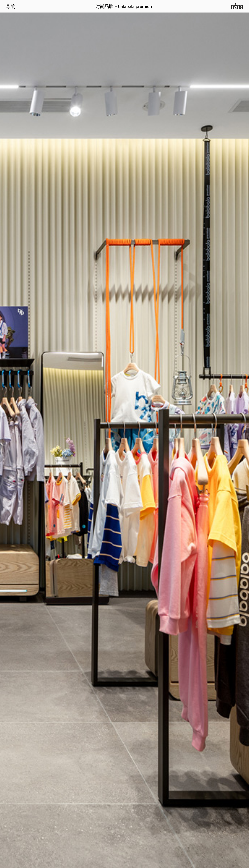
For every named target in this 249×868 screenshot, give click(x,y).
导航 (10, 6)
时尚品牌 (104, 6)
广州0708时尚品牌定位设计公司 (237, 6)
